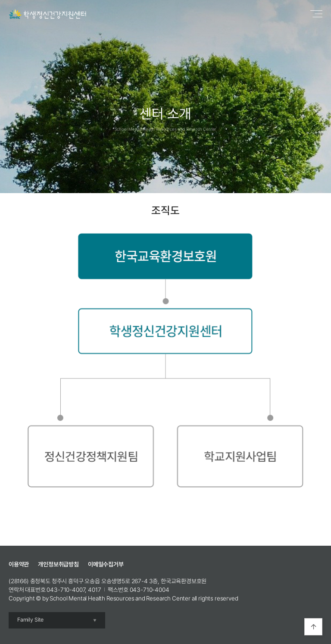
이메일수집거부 (106, 564)
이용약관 (19, 564)
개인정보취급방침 (58, 564)
